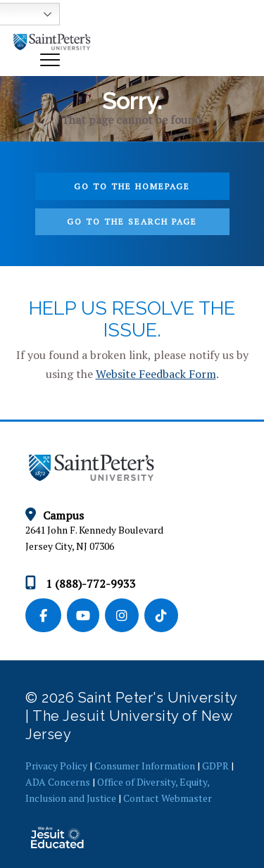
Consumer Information (145, 766)
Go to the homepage (132, 186)
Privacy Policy (56, 766)
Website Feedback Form (156, 374)
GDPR (215, 766)
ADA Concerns (58, 782)
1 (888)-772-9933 (81, 584)
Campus (55, 515)
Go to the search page (132, 221)
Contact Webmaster (168, 798)
